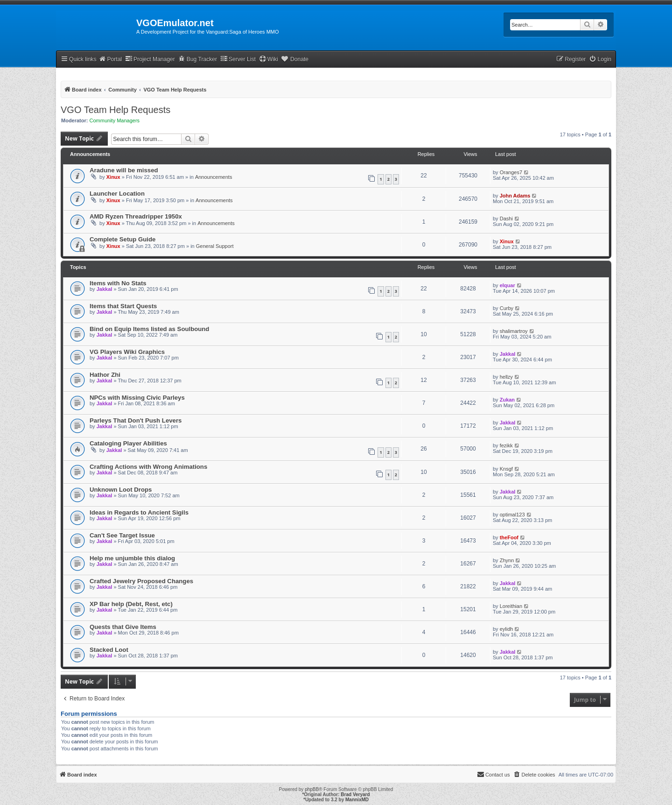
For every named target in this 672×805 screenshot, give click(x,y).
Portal (110, 59)
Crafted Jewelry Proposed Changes (141, 581)
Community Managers (115, 120)
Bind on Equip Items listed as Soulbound (149, 329)
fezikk (506, 445)
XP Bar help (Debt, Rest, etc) (131, 604)
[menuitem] (600, 60)
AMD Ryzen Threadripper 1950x (136, 216)
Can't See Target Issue (122, 535)
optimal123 (512, 515)
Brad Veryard (355, 794)
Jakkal (105, 289)
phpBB (312, 789)
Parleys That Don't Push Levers (136, 420)
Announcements (214, 177)
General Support (215, 246)
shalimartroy (514, 331)
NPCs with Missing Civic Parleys (137, 398)
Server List (238, 59)
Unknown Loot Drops (121, 490)
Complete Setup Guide (122, 239)
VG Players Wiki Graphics (127, 352)
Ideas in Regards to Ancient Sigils (139, 512)
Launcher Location (117, 194)
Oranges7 (511, 172)
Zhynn (507, 560)
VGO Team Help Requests (115, 110)
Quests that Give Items (123, 627)
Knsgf (506, 469)
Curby (507, 308)
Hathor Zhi (105, 375)
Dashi (506, 219)
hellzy (506, 377)
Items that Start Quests (123, 306)
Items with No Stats (118, 283)
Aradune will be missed (124, 170)
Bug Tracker (198, 59)
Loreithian (511, 606)
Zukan (507, 400)
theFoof (509, 537)
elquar (507, 285)
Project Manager (150, 59)
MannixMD (357, 800)
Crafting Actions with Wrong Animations (148, 467)
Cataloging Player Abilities (128, 443)
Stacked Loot (109, 650)
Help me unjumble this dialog (132, 558)
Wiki (269, 59)
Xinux (113, 177)
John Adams (515, 196)
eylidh (507, 629)
